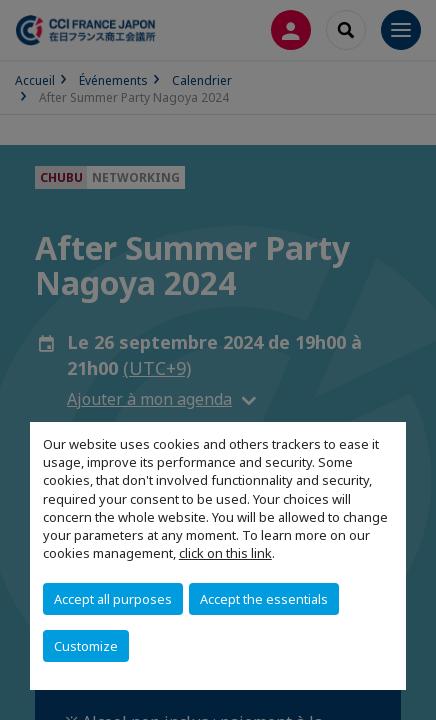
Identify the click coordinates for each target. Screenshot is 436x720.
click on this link (225, 553)
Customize (86, 646)
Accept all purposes (113, 599)
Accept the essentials (264, 599)
